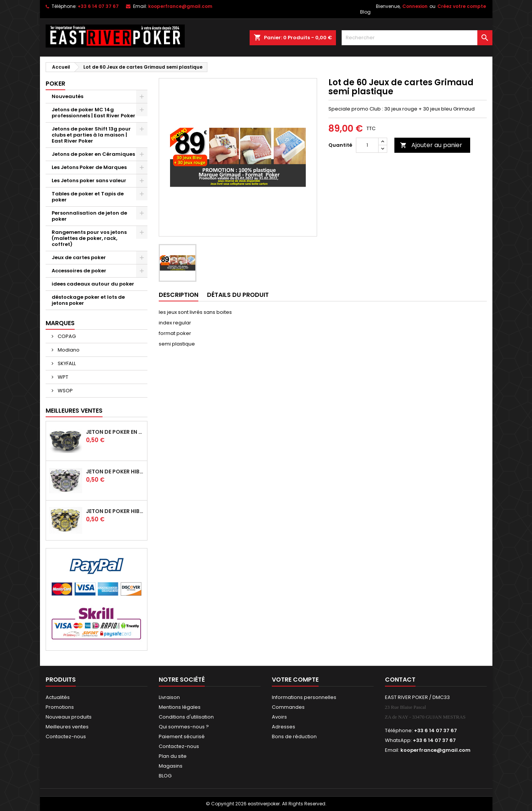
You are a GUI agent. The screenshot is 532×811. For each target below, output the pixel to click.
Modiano (68, 350)
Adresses (284, 727)
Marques (60, 323)
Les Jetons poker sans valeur (89, 180)
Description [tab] (179, 295)
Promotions (60, 707)
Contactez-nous (66, 737)
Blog (365, 12)
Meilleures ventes (67, 727)
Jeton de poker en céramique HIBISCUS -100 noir (115, 432)
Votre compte (295, 680)
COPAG (66, 336)
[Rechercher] (417, 38)
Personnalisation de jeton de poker (89, 216)
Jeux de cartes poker (79, 257)
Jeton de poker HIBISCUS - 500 (115, 472)
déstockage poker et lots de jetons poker (88, 300)
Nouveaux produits (69, 717)
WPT (62, 377)
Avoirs (279, 717)
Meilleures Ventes (74, 411)
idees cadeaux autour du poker (93, 284)
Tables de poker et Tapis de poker (88, 197)
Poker (55, 84)
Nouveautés (67, 96)
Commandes (288, 707)
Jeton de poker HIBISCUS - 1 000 (115, 511)
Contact (400, 680)
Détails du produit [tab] (238, 295)
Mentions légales (180, 707)
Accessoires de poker (79, 271)
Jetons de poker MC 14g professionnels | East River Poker (94, 113)
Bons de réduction (294, 737)
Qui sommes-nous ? (184, 727)
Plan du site (173, 756)
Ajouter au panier (431, 145)
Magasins (171, 766)
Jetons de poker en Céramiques (93, 154)
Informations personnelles (304, 697)
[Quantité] (367, 145)
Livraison (169, 697)
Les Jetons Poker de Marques (89, 167)
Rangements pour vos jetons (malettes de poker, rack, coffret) (89, 238)
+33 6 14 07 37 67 (98, 6)
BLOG (165, 776)
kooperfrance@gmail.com (180, 6)
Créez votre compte (462, 6)
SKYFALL (66, 363)
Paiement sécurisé (182, 737)
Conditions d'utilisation (186, 717)
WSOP (65, 391)
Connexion (415, 6)
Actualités (58, 697)
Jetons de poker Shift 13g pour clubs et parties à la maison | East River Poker (91, 135)
